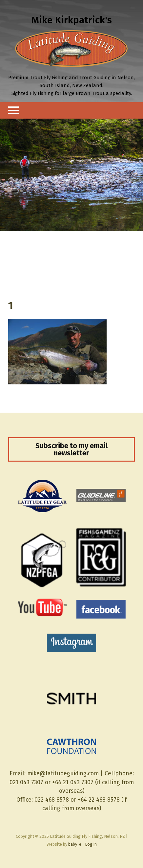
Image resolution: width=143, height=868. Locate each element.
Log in (91, 844)
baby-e (75, 844)
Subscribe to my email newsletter (71, 449)
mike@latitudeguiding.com (63, 774)
